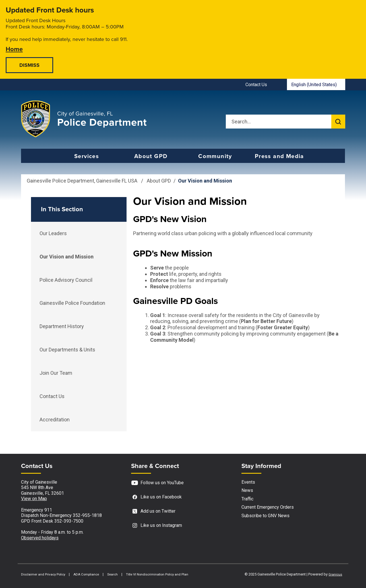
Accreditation (55, 420)
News (247, 490)
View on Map (34, 499)
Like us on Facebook (156, 497)
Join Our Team (56, 373)
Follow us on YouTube (157, 483)
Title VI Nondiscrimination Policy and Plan (157, 574)
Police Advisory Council (66, 280)
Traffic (247, 499)
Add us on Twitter (153, 511)
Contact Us (52, 396)
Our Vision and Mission (67, 257)
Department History (62, 326)
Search (112, 574)
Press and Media (279, 156)
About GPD (151, 156)
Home (14, 49)
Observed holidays (40, 538)
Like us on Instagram (157, 526)
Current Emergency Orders (268, 507)
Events (248, 482)
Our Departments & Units (67, 350)
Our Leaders (53, 233)
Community (215, 156)
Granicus (335, 574)
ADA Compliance (86, 574)
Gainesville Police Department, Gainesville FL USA (82, 181)
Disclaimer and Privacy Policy (43, 574)
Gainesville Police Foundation (72, 303)
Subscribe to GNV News (265, 516)
